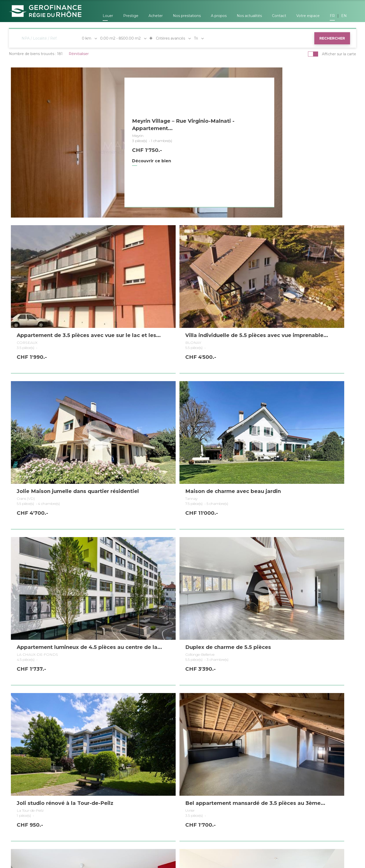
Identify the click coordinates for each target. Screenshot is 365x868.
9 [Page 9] (215, 707)
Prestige (131, 16)
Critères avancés (167, 38)
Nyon (128, 815)
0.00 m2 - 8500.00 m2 (120, 38)
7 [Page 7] (195, 707)
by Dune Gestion (128, 842)
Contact (279, 16)
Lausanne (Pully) (175, 815)
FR (332, 16)
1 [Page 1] (136, 707)
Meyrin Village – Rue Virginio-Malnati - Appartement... (168, 125)
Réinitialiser (79, 54)
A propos (219, 16)
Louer (108, 16)
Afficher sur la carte (339, 54)
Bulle (268, 815)
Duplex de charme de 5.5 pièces (173, 495)
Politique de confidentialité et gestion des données (281, 844)
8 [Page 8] (205, 707)
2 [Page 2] (146, 707)
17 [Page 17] (228, 707)
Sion (343, 815)
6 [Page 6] (185, 707)
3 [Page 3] (156, 707)
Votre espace (308, 16)
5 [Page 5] (175, 707)
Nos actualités (249, 16)
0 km (87, 38)
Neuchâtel (227, 815)
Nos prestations (187, 16)
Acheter (156, 16)
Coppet (88, 815)
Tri (196, 38)
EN (344, 16)
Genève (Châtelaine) (36, 815)
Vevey (306, 815)
